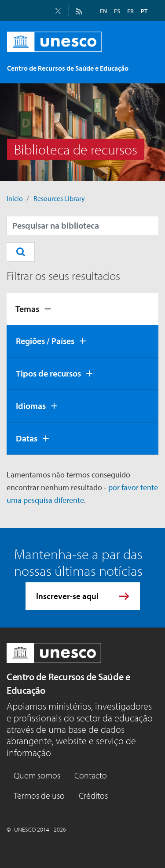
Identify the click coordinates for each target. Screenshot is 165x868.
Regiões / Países (45, 341)
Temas (27, 309)
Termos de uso (39, 795)
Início (15, 198)
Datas (27, 438)
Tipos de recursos (48, 373)
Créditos (93, 795)
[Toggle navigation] (146, 70)
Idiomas (31, 406)
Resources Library (59, 198)
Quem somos (37, 775)
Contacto (91, 775)
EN (103, 11)
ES (117, 11)
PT (144, 11)
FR (130, 11)
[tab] (82, 309)
